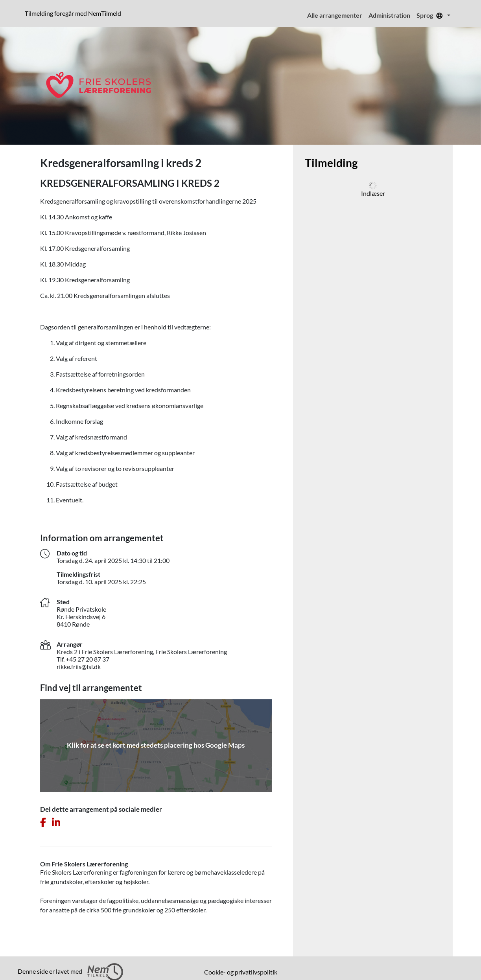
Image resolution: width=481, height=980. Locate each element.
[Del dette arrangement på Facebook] (43, 823)
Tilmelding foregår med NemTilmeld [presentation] (73, 13)
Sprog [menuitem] (431, 15)
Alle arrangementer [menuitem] (335, 15)
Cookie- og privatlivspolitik (241, 972)
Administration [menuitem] (389, 15)
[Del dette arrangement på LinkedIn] (56, 823)
